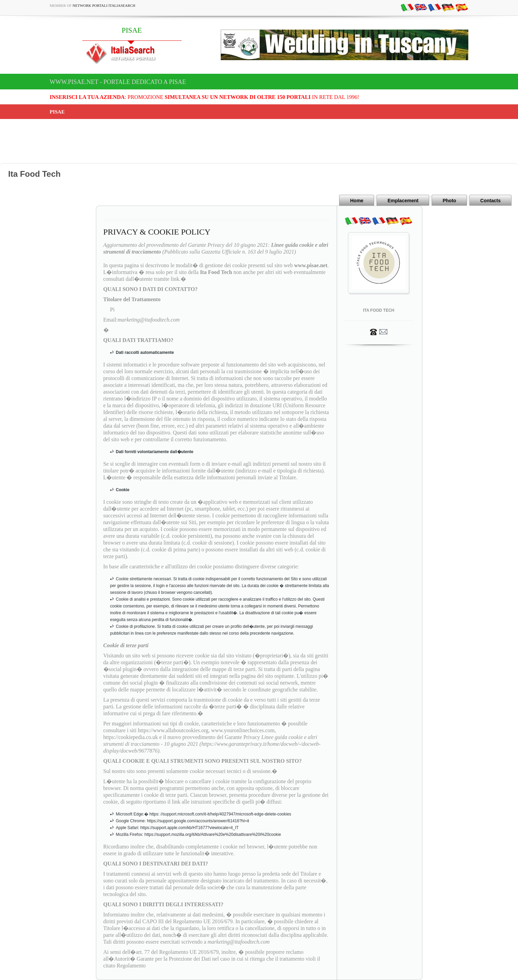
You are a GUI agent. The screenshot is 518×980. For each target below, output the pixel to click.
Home (357, 201)
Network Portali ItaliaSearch (104, 5)
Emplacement (403, 201)
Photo (449, 201)
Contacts (490, 201)
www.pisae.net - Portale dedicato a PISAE (118, 82)
